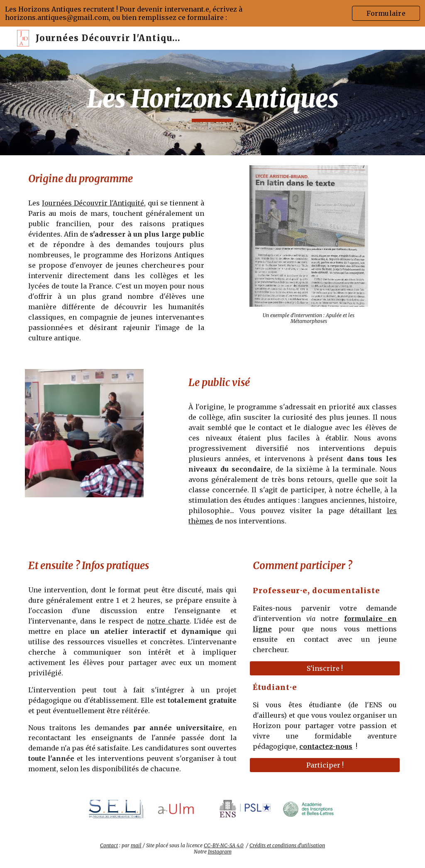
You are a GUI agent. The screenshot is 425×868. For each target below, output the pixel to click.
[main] (213, 103)
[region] (212, 13)
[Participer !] (325, 765)
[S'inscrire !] (325, 668)
